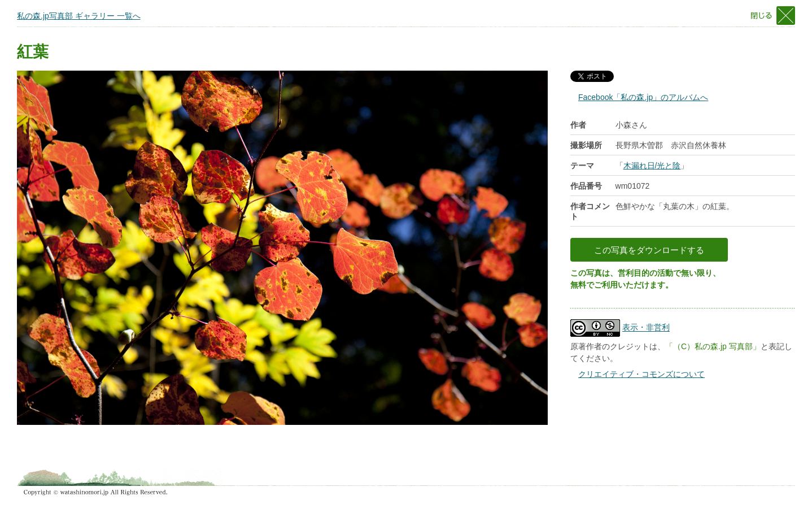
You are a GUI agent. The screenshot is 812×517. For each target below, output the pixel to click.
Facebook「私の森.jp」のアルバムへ (643, 97)
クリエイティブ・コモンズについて (641, 374)
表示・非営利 (646, 328)
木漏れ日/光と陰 (652, 166)
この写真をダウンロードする (649, 250)
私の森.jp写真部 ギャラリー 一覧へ (79, 16)
